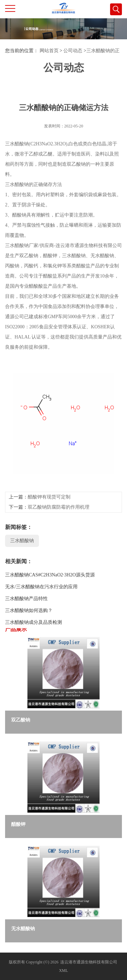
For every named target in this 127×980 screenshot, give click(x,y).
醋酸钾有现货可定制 (49, 519)
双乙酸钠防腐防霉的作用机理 (59, 529)
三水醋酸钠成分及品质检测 (34, 645)
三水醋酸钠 (22, 563)
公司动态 (73, 51)
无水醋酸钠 (23, 929)
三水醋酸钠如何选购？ (29, 633)
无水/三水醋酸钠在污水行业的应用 (41, 609)
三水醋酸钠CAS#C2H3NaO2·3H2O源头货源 (50, 597)
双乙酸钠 (21, 720)
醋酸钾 (18, 824)
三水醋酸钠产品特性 (26, 621)
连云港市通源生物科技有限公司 (89, 962)
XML (63, 971)
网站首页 (49, 51)
